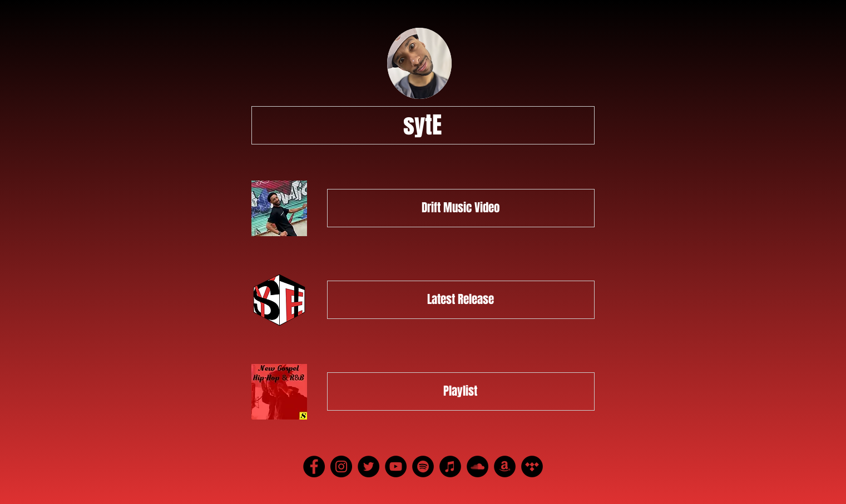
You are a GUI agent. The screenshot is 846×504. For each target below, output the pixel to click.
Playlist (460, 391)
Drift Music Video (461, 208)
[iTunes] (450, 466)
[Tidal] (532, 466)
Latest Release (461, 299)
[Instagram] (341, 466)
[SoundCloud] (478, 466)
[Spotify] (423, 466)
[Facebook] (314, 466)
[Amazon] (505, 466)
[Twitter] (368, 466)
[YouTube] (396, 466)
